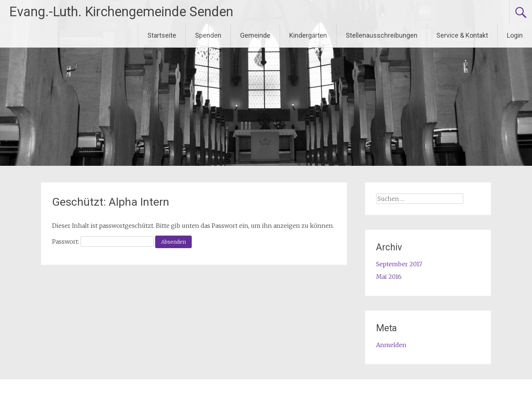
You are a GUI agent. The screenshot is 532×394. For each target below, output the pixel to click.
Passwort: (103, 241)
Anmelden (391, 345)
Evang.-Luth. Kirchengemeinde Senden (121, 12)
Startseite (162, 35)
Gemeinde (255, 35)
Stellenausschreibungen (382, 35)
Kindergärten (308, 35)
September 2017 (399, 264)
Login (515, 35)
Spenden (208, 35)
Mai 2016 (389, 277)
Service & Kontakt (462, 35)
